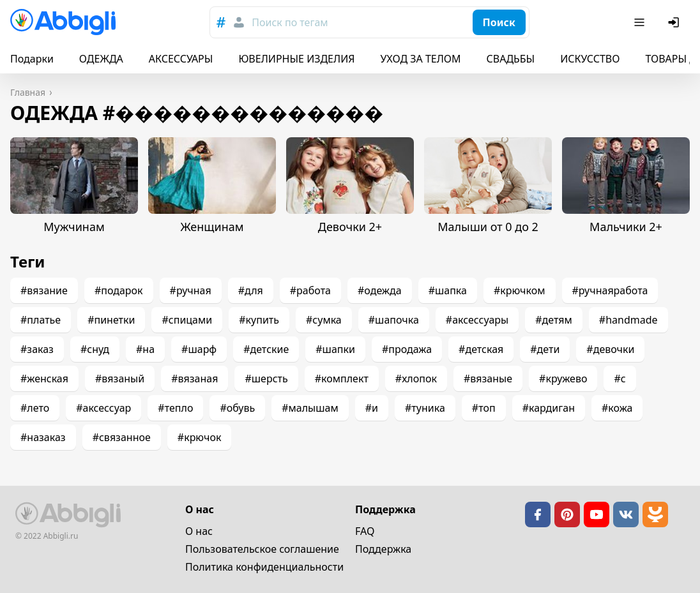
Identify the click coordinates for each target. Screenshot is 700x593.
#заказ (37, 349)
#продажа (407, 349)
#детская (481, 349)
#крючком (520, 290)
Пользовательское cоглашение (262, 549)
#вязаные (488, 379)
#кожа (617, 408)
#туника (425, 408)
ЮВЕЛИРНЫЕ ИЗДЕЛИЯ (296, 59)
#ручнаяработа (610, 290)
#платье (41, 320)
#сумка (324, 320)
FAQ (365, 531)
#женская (44, 379)
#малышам (310, 408)
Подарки (32, 59)
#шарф (199, 349)
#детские (266, 349)
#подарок (119, 290)
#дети (545, 349)
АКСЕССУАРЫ (181, 59)
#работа (310, 290)
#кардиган (549, 408)
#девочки (610, 349)
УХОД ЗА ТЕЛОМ (421, 59)
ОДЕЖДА (101, 59)
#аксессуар (103, 408)
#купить (259, 320)
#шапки (335, 349)
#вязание (44, 290)
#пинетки (111, 320)
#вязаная (194, 379)
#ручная (191, 290)
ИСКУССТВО (590, 59)
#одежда (380, 290)
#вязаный (120, 379)
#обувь (237, 408)
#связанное (122, 437)
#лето (35, 408)
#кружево (563, 379)
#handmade (628, 320)
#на (145, 349)
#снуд (95, 349)
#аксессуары (477, 320)
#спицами (187, 320)
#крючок (200, 437)
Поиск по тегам (290, 22)
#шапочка (394, 320)
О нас (199, 531)
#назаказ (43, 437)
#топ (484, 408)
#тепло (175, 408)
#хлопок (416, 379)
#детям (554, 320)
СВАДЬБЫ (511, 59)
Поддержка (383, 549)
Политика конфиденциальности (264, 567)
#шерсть (266, 379)
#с (620, 379)
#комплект (342, 379)
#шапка (448, 290)
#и (372, 408)
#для (251, 290)
